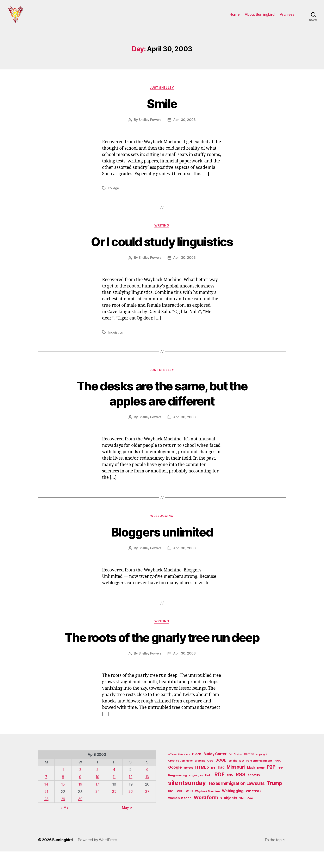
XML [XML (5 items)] (242, 815)
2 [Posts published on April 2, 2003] (80, 786)
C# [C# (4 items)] (230, 771)
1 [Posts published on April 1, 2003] (63, 786)
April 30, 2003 (185, 121)
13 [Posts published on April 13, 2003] (147, 794)
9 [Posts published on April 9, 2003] (80, 794)
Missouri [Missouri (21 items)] (236, 784)
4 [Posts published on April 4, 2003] (114, 786)
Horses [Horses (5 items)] (188, 785)
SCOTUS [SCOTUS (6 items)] (254, 792)
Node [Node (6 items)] (261, 785)
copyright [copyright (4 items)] (261, 771)
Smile (162, 105)
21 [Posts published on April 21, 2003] (46, 808)
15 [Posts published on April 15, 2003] (63, 801)
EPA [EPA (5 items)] (242, 778)
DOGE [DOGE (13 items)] (221, 777)
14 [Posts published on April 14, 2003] (46, 801)
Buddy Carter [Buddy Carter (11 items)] (215, 771)
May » (127, 824)
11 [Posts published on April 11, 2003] (114, 794)
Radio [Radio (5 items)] (209, 792)
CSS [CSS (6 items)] (210, 777)
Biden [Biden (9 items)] (197, 771)
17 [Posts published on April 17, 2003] (97, 801)
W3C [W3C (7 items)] (189, 808)
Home (235, 15)
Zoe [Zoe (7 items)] (250, 815)
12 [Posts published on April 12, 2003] (130, 794)
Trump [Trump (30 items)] (274, 800)
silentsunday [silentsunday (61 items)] (187, 800)
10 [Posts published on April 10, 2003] (97, 794)
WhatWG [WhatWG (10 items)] (253, 808)
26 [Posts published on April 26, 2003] (130, 808)
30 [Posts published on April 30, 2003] (80, 815)
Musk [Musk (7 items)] (251, 784)
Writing (162, 227)
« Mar (65, 824)
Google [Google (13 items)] (175, 784)
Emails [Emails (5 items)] (233, 778)
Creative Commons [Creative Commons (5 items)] (180, 778)
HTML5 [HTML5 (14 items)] (202, 784)
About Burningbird (260, 15)
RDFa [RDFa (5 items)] (230, 792)
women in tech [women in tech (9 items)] (180, 815)
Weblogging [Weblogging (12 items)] (233, 808)
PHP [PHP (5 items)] (280, 785)
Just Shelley (162, 89)
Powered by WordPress (98, 856)
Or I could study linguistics (162, 243)
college (114, 190)
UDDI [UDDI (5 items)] (171, 808)
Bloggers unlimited (162, 534)
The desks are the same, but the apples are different (162, 395)
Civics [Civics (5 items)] (238, 771)
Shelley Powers (150, 121)
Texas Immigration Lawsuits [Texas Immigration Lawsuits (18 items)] (236, 800)
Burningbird (63, 856)
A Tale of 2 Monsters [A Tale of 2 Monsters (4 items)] (179, 771)
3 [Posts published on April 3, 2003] (97, 786)
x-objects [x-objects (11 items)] (229, 815)
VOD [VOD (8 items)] (180, 808)
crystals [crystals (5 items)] (200, 778)
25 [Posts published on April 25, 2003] (114, 808)
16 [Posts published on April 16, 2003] (80, 801)
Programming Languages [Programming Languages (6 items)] (185, 792)
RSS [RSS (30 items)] (240, 791)
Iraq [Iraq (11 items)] (221, 784)
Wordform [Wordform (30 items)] (206, 814)
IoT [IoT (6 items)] (213, 785)
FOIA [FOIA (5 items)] (278, 778)
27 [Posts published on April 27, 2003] (147, 808)
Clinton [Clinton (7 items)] (249, 771)
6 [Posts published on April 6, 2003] (147, 786)
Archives (287, 15)
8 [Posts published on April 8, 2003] (63, 794)
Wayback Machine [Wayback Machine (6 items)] (207, 808)
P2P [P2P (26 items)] (271, 784)
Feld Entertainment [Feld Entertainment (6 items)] (259, 777)
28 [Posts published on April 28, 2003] (46, 815)
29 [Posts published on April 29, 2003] (63, 815)
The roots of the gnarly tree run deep (162, 646)
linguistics (115, 334)
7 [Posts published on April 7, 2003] (46, 794)
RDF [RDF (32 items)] (219, 791)
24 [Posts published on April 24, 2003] (97, 808)
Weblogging (162, 518)
